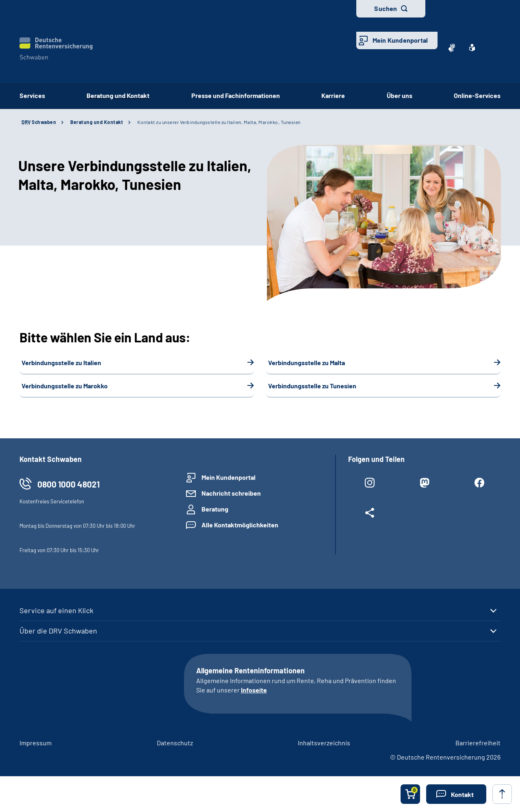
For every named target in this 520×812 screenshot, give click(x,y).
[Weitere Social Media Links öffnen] (369, 514)
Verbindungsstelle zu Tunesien (312, 386)
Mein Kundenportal (400, 40)
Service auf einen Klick (56, 610)
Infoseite (254, 690)
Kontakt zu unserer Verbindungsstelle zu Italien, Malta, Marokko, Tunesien (219, 122)
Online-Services (477, 95)
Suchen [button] (386, 8)
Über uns (400, 95)
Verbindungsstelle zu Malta (307, 362)
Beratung (215, 509)
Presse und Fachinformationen (236, 95)
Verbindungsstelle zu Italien (61, 362)
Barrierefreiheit (478, 743)
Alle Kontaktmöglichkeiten (240, 525)
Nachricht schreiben (231, 493)
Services (32, 95)
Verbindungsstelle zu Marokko (65, 386)
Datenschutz (175, 743)
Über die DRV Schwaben (58, 631)
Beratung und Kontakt (118, 95)
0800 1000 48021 (68, 484)
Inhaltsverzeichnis (324, 743)
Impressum (36, 743)
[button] (456, 794)
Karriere (333, 95)
